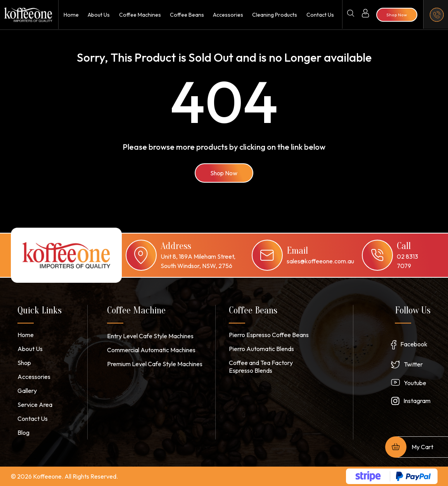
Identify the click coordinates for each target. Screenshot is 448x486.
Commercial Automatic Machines (151, 350)
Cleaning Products (275, 15)
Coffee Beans (187, 15)
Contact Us (320, 15)
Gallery (27, 391)
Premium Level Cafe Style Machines (155, 364)
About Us (98, 15)
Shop (24, 363)
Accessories (228, 15)
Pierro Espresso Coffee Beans (269, 335)
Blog (23, 432)
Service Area (35, 405)
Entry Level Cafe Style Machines (150, 336)
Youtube (415, 383)
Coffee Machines (139, 15)
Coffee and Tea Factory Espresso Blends (261, 367)
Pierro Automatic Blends (261, 349)
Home (71, 15)
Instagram (417, 401)
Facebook (414, 344)
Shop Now (224, 173)
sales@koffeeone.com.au (320, 261)
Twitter (413, 364)
